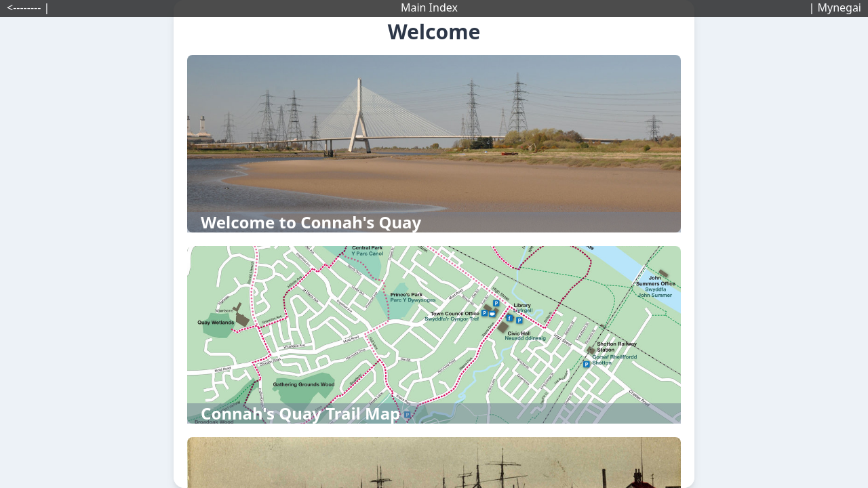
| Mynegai (835, 7)
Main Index (429, 7)
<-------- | (28, 7)
